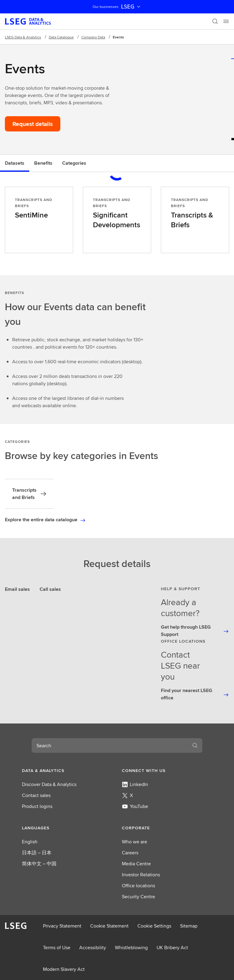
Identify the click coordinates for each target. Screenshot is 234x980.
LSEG (131, 7)
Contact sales (36, 795)
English (30, 842)
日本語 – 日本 (37, 853)
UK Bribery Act (172, 948)
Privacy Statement (62, 926)
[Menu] (226, 21)
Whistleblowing (131, 948)
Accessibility (93, 948)
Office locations (138, 886)
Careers (130, 853)
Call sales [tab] (50, 589)
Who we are (135, 842)
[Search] (215, 21)
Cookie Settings (154, 926)
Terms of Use (57, 948)
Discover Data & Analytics (49, 784)
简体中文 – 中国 (39, 864)
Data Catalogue (61, 37)
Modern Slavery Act (64, 969)
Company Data (93, 37)
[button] (67, 770)
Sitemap (189, 926)
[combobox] (110, 745)
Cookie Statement (109, 926)
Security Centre (138, 897)
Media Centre (136, 864)
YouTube (135, 806)
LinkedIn (135, 784)
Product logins (37, 806)
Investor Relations (141, 875)
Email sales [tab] (17, 589)
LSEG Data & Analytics (23, 37)
